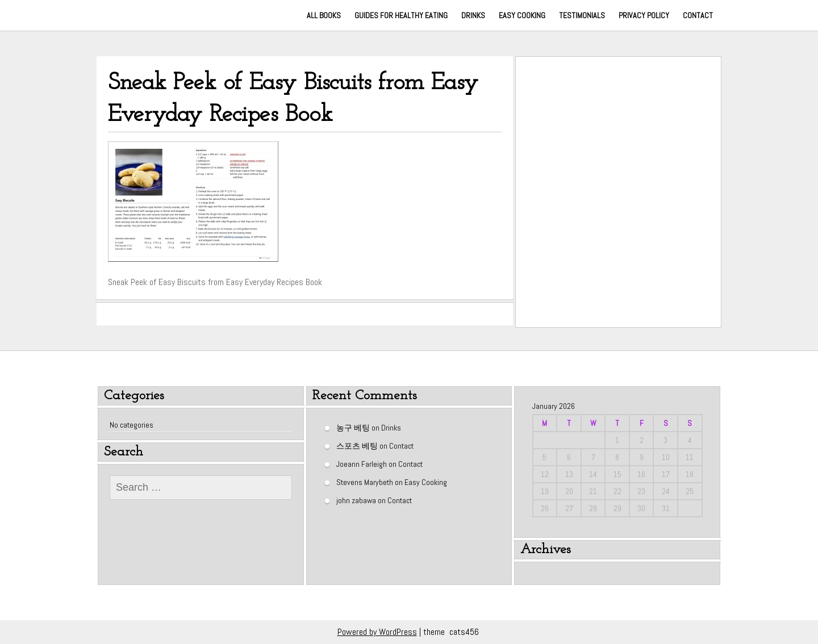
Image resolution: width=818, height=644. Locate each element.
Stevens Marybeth (365, 482)
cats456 (464, 632)
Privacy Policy (644, 15)
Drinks (473, 15)
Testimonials (582, 15)
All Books (324, 15)
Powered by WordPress (377, 632)
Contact (698, 15)
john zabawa (356, 500)
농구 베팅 (353, 427)
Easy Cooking (522, 15)
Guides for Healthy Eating (401, 15)
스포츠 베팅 (357, 445)
